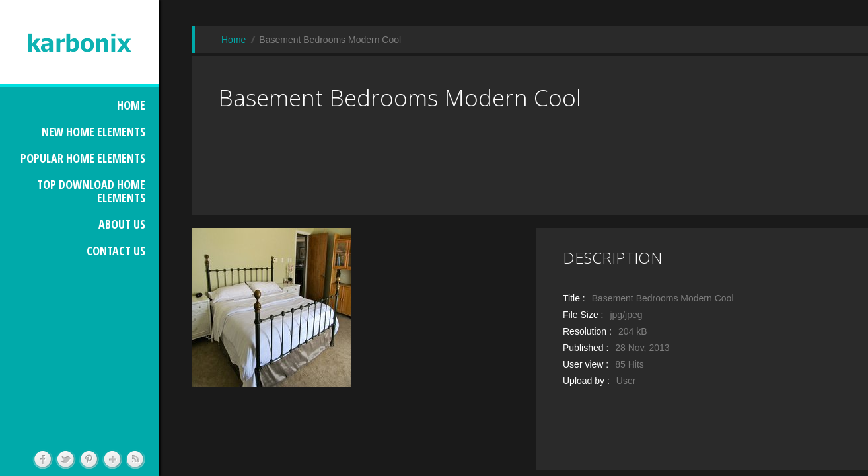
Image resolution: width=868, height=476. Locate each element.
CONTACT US (116, 251)
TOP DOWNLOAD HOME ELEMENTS (91, 191)
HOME (131, 105)
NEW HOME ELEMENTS (93, 132)
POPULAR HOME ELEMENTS (83, 158)
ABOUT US (122, 224)
